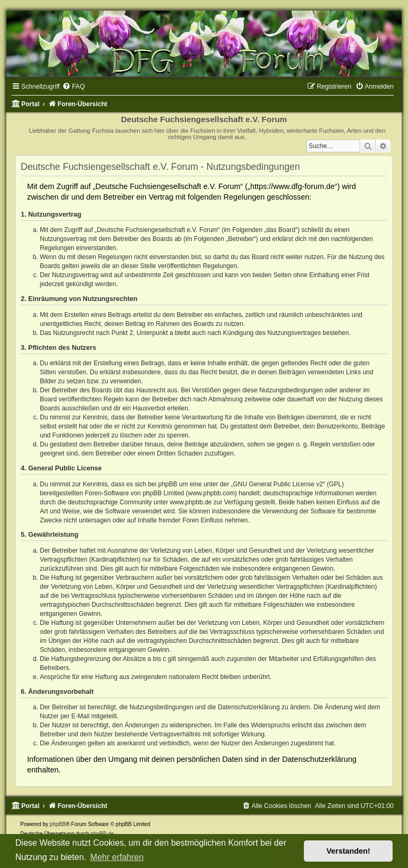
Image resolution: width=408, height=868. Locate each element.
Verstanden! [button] (348, 851)
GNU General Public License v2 (278, 484)
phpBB (58, 824)
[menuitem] (73, 87)
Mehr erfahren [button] (117, 857)
